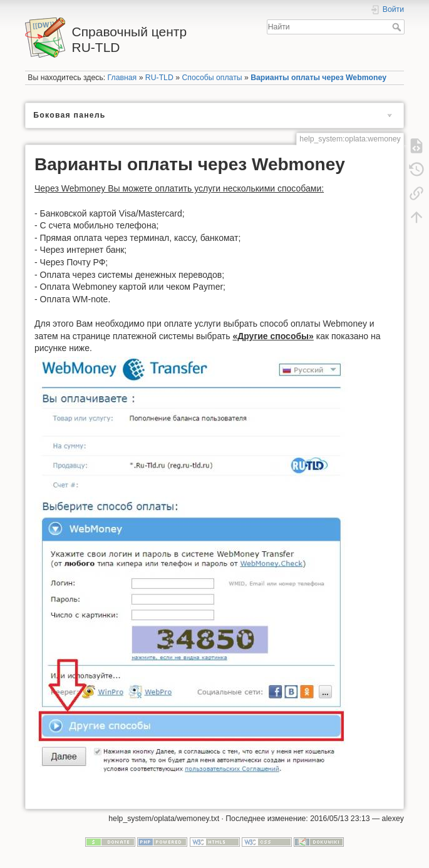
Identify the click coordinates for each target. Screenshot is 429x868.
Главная (122, 78)
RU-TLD (159, 78)
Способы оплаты (212, 78)
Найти (398, 27)
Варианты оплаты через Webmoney (318, 78)
